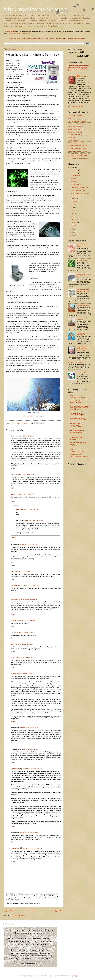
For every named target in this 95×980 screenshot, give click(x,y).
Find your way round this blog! (77, 121)
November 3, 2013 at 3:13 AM (23, 673)
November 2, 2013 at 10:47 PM (27, 658)
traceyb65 (14, 599)
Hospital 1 (74, 181)
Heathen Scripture (76, 401)
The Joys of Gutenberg (75, 135)
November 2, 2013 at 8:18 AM (27, 621)
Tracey (13, 494)
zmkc (13, 644)
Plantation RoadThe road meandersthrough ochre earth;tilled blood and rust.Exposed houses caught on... (80, 454)
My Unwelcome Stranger (36, 9)
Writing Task (74, 446)
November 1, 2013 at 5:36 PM (29, 509)
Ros (18, 509)
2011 (72, 232)
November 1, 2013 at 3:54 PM (29, 544)
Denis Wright (15, 769)
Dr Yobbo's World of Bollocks (80, 406)
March (74, 219)
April (73, 216)
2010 (72, 235)
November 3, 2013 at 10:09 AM (32, 769)
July (73, 207)
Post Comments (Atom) (19, 916)
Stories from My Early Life (76, 132)
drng (72, 450)
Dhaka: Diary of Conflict (75, 129)
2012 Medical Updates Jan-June (78, 146)
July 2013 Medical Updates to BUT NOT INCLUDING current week (78, 155)
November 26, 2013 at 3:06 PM (32, 848)
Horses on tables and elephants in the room (83, 290)
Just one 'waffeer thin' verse (80, 187)
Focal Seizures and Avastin (76, 124)
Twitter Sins (71, 137)
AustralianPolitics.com (77, 418)
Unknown (14, 621)
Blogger (76, 976)
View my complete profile (75, 107)
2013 (72, 167)
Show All (89, 459)
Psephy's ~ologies (76, 413)
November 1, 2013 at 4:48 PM (24, 572)
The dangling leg (76, 184)
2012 (72, 229)
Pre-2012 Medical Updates (76, 143)
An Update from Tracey (75, 362)
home (24, 416)
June (73, 210)
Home (34, 911)
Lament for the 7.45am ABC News (80, 420)
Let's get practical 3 (82, 260)
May (73, 213)
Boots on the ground (76, 403)
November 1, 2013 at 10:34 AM (24, 475)
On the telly (73, 439)
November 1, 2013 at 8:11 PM (30, 585)
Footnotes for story (73, 140)
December (75, 170)
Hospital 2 (74, 178)
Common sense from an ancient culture (84, 334)
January (74, 225)
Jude (13, 572)
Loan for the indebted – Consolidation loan (77, 433)
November (75, 173)
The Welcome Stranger (75, 116)
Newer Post (9, 911)
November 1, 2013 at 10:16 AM (24, 436)
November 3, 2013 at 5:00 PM (29, 833)
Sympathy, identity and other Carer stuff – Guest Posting (83, 349)
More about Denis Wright (75, 127)
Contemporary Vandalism (77, 397)
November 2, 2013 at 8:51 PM (24, 644)
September (75, 202)
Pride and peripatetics (83, 305)
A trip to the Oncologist (78, 190)
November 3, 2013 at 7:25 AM (29, 749)
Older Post (59, 911)
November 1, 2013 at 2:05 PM (25, 494)
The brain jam (75, 175)
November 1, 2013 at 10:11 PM (28, 599)
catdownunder (16, 585)
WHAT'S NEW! (30, 416)
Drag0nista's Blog (76, 437)
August (74, 204)
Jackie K (14, 658)
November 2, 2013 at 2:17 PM (24, 632)
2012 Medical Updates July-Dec (77, 148)
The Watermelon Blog (77, 431)
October (74, 199)
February (74, 222)
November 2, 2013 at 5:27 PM (34, 520)
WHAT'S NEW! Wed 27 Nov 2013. (78, 158)
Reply (13, 469)
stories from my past (39, 416)
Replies (16, 506)
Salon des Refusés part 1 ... (78, 415)
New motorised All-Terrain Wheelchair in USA (77, 426)
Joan (13, 436)
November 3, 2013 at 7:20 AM (29, 728)
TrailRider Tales (75, 424)
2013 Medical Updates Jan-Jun (77, 151)
